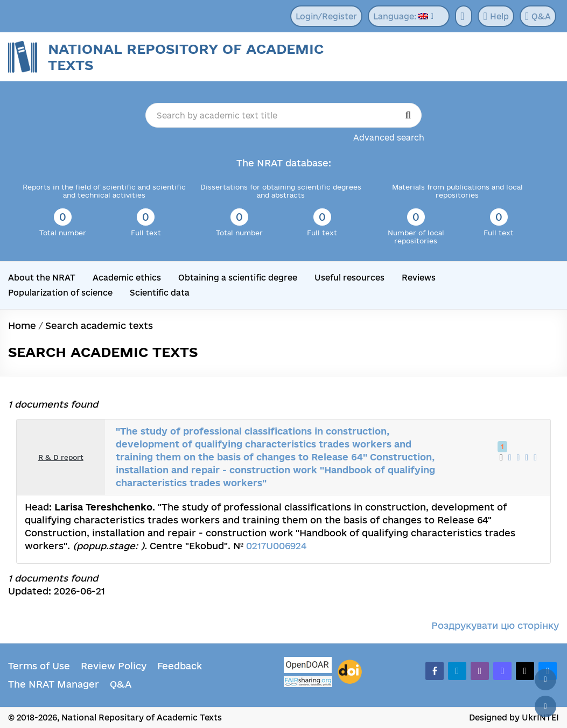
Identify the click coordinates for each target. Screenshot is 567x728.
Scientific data (160, 293)
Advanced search (389, 138)
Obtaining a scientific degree (238, 278)
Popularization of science (60, 293)
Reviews (419, 278)
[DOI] (350, 672)
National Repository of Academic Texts (186, 57)
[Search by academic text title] (283, 115)
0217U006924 (276, 546)
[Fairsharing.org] (308, 681)
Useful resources (349, 278)
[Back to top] (545, 680)
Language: (401, 16)
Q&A (538, 16)
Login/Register (326, 16)
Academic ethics (127, 278)
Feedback (180, 666)
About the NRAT (42, 278)
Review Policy (114, 666)
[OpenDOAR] (308, 666)
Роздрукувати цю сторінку (495, 625)
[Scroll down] (545, 706)
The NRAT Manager (54, 684)
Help (496, 16)
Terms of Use (39, 666)
